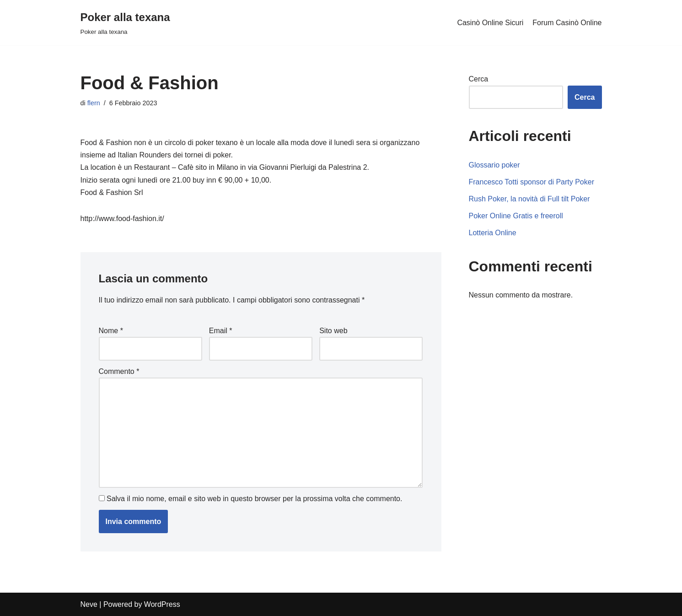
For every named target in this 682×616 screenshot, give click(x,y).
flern (94, 103)
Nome (111, 331)
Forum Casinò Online (567, 23)
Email (221, 331)
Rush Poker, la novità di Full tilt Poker (529, 199)
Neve (89, 604)
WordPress (162, 604)
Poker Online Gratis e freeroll (516, 216)
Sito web (333, 331)
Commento (119, 371)
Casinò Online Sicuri (490, 23)
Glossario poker (494, 165)
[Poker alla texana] (125, 23)
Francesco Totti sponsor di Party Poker (532, 182)
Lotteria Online (493, 233)
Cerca (479, 79)
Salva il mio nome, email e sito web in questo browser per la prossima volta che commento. (255, 499)
